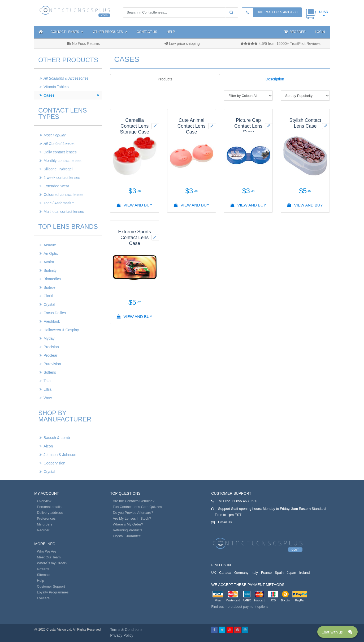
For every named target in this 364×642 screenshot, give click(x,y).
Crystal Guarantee (127, 536)
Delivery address (50, 513)
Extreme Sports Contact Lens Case (135, 238)
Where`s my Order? (52, 563)
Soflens (50, 372)
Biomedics (52, 279)
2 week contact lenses (62, 178)
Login (320, 32)
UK (214, 573)
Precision (51, 347)
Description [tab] (275, 79)
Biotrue (49, 287)
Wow (48, 398)
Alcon (48, 446)
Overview (44, 501)
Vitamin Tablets (56, 87)
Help (171, 32)
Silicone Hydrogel (58, 169)
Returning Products (127, 530)
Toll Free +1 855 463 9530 (277, 12)
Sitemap (43, 575)
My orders (45, 524)
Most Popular (54, 135)
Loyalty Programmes (53, 592)
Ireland (305, 573)
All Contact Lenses (59, 144)
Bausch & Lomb (57, 438)
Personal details (49, 507)
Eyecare (43, 598)
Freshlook (52, 321)
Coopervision (54, 463)
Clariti (48, 296)
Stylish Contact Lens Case (305, 123)
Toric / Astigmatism (59, 203)
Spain (279, 573)
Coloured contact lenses (63, 195)
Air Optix (51, 253)
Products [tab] (165, 79)
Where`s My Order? (128, 524)
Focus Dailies (55, 313)
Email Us (225, 522)
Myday (49, 338)
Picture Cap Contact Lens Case (248, 126)
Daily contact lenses (60, 152)
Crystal (49, 304)
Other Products (110, 32)
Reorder (295, 32)
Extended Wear (56, 186)
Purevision (52, 364)
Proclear (50, 355)
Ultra (47, 389)
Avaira (49, 262)
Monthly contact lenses (62, 161)
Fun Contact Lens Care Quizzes (137, 507)
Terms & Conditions (126, 630)
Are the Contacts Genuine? (134, 501)
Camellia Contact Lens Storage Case (135, 126)
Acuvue (50, 245)
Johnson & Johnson (60, 455)
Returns (43, 569)
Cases (49, 95)
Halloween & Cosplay (61, 330)
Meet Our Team (49, 557)
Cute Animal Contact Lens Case (192, 126)
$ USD (323, 12)
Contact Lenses (67, 32)
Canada (225, 573)
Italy (255, 573)
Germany (241, 573)
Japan (291, 573)
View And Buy (135, 205)
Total (47, 381)
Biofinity (50, 270)
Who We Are (47, 551)
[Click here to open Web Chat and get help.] (337, 632)
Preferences (46, 518)
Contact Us (147, 32)
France (266, 573)
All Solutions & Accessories (66, 78)
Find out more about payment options (240, 607)
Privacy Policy (122, 635)
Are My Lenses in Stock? (132, 518)
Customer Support (51, 586)
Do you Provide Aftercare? (133, 513)
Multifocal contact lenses (64, 212)
